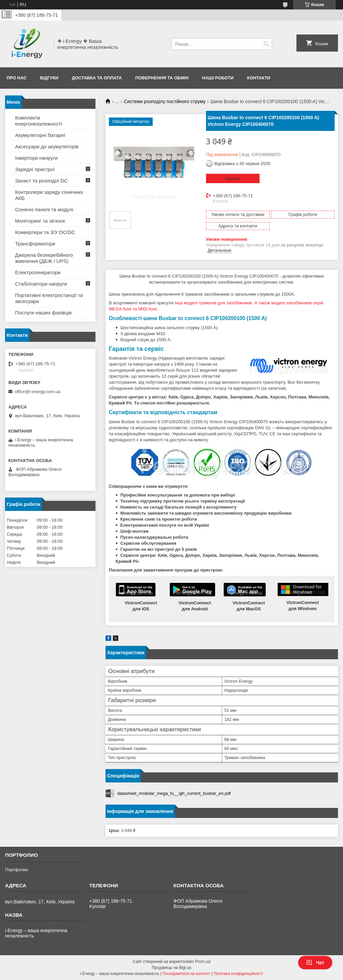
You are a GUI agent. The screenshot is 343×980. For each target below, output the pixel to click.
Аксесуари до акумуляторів (47, 146)
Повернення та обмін (162, 78)
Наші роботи (218, 78)
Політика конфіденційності (238, 974)
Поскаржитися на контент (186, 974)
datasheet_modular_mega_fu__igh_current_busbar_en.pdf (174, 793)
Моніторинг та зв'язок (40, 221)
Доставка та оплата (97, 78)
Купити (233, 179)
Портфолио (17, 870)
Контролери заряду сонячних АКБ (49, 195)
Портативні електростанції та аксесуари (49, 298)
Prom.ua (203, 962)
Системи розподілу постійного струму (165, 101)
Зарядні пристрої (35, 169)
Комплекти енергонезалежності (39, 121)
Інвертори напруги (36, 158)
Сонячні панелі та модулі (44, 209)
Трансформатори (35, 244)
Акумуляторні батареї (40, 135)
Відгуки (49, 78)
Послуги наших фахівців (43, 313)
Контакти (259, 78)
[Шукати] (266, 44)
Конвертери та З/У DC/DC (45, 232)
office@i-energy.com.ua (38, 392)
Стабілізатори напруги (41, 284)
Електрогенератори (38, 272)
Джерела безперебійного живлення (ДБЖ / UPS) (44, 258)
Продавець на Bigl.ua (171, 968)
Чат (315, 963)
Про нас (17, 78)
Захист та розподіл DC (41, 181)
